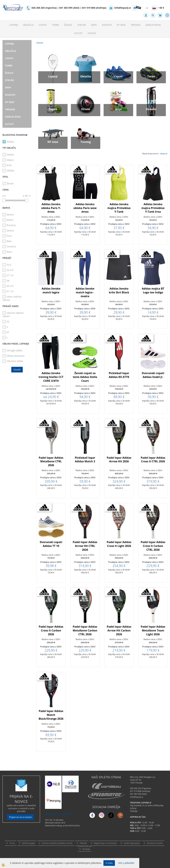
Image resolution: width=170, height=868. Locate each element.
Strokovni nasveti (155, 843)
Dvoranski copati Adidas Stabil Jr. (153, 375)
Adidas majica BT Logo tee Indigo (153, 290)
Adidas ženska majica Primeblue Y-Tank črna (153, 208)
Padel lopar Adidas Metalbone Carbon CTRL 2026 (85, 630)
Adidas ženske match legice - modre (85, 292)
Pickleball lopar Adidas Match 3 (85, 460)
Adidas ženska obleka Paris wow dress (85, 208)
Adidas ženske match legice (51, 290)
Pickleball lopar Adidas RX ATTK (119, 375)
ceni (156, 154)
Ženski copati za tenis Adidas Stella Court (85, 377)
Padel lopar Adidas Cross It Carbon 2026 (51, 630)
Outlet (78, 33)
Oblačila (28, 25)
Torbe (55, 25)
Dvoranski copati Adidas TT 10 (51, 544)
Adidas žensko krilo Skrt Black (119, 290)
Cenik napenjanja (132, 843)
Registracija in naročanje (105, 843)
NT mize (121, 25)
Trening (136, 25)
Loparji (14, 25)
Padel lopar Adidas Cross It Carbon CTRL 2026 (153, 546)
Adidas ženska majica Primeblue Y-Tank (119, 208)
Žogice (68, 25)
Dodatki (107, 25)
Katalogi (86, 849)
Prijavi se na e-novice (20, 817)
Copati (43, 25)
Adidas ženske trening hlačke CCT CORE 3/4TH (51, 377)
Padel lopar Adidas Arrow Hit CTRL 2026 (85, 546)
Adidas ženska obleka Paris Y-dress (51, 208)
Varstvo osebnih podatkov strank (57, 843)
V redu (109, 863)
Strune (82, 25)
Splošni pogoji (28, 843)
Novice (92, 33)
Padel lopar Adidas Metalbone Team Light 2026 (153, 630)
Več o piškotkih (126, 863)
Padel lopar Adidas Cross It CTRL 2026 (153, 460)
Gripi (94, 25)
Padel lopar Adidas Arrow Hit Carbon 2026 (119, 630)
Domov (40, 43)
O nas (12, 843)
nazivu (164, 154)
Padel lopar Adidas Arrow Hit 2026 (119, 460)
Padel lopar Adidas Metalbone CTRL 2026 (51, 461)
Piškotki (83, 843)
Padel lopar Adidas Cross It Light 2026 (119, 544)
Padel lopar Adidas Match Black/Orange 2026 (51, 715)
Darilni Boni (153, 25)
